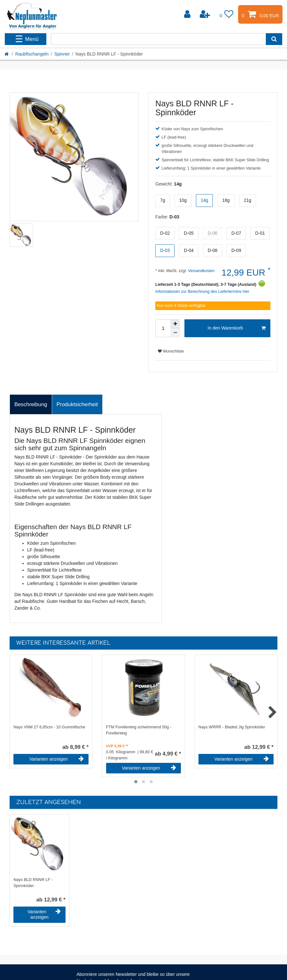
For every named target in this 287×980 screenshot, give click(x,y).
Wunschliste (171, 351)
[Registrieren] (206, 14)
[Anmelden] (188, 14)
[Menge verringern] (175, 333)
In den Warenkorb (237, 328)
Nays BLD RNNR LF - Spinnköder (33, 883)
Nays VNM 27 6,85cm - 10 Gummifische (49, 727)
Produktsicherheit (77, 404)
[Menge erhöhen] (175, 324)
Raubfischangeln (32, 54)
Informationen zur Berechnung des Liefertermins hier (202, 292)
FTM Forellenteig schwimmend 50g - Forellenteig (139, 730)
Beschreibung (31, 404)
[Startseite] (7, 54)
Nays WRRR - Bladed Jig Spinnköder (232, 727)
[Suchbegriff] (158, 39)
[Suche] (274, 39)
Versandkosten (201, 271)
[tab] (31, 405)
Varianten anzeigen (57, 759)
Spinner (62, 54)
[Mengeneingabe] (163, 328)
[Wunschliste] (227, 14)
